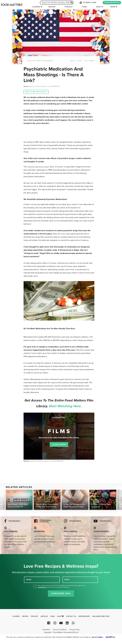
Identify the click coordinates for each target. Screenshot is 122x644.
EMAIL (67, 580)
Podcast (69, 7)
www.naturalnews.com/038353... (45, 86)
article (31, 61)
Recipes (52, 7)
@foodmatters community (45, 521)
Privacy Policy (75, 630)
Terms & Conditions (60, 630)
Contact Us (71, 616)
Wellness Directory (101, 616)
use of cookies (97, 637)
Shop (100, 7)
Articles (44, 616)
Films (84, 7)
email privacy (42, 587)
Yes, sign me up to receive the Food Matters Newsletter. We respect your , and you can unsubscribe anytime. (62, 586)
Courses (36, 7)
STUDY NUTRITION (112, 3)
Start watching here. (65, 406)
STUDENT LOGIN (88, 3)
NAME (29, 580)
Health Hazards (45, 61)
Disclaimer (46, 630)
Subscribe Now (61, 593)
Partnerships (84, 616)
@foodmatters (14, 521)
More (113, 7)
